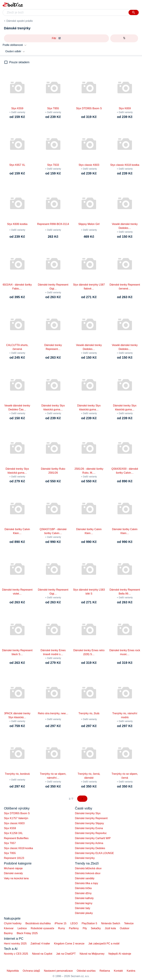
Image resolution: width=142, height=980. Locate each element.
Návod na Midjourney (92, 954)
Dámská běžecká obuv (88, 868)
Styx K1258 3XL (13, 833)
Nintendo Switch (111, 923)
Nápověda (13, 971)
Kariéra (131, 971)
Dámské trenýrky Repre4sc (91, 833)
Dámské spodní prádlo (20, 21)
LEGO (74, 923)
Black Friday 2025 (27, 933)
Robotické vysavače (42, 928)
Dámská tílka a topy (87, 883)
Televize (129, 923)
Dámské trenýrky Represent (91, 818)
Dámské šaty (83, 908)
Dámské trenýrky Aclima (89, 843)
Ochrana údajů (31, 971)
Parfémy (74, 928)
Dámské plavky (84, 913)
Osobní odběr (13, 51)
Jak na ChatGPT (66, 954)
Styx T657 (10, 843)
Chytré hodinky (13, 923)
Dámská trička (83, 888)
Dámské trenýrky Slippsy (90, 823)
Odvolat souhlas (86, 971)
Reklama (105, 971)
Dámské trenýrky (85, 858)
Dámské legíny (84, 903)
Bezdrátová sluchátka (38, 923)
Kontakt (118, 971)
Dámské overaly (13, 873)
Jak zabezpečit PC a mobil (104, 944)
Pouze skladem (19, 62)
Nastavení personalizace (58, 971)
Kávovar (9, 928)
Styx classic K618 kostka (18, 848)
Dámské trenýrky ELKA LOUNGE (95, 853)
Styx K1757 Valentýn (16, 818)
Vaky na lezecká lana (16, 878)
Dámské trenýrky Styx (88, 813)
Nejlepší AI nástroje (120, 954)
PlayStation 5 (89, 923)
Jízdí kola (110, 928)
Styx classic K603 (14, 823)
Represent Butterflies (16, 838)
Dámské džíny (83, 893)
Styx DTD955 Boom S (17, 813)
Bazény (8, 933)
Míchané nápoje (13, 868)
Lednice (22, 928)
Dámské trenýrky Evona (89, 828)
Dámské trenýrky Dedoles (90, 848)
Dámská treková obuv (88, 873)
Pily (85, 928)
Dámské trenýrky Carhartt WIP (93, 838)
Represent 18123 (14, 858)
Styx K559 (10, 828)
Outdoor (125, 928)
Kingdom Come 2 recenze (69, 944)
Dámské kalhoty (84, 898)
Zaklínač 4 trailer (40, 944)
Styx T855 (10, 853)
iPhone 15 (61, 923)
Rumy (62, 928)
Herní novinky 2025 (15, 944)
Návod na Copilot (42, 954)
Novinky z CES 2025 (16, 954)
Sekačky (96, 928)
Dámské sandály (85, 878)
